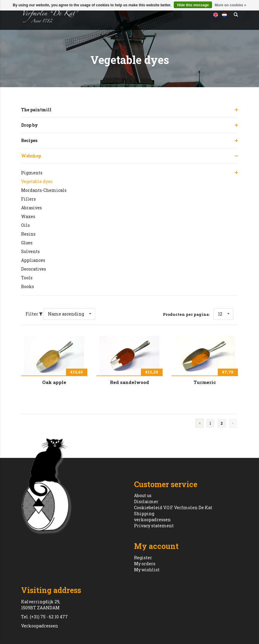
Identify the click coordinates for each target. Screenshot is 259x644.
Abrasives (31, 208)
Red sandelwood (129, 382)
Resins (28, 234)
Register (143, 558)
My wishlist (147, 570)
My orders (145, 564)
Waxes (28, 216)
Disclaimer (146, 501)
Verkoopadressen (40, 626)
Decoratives (34, 269)
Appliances (33, 260)
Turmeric (205, 382)
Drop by (30, 125)
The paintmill (36, 110)
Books (28, 286)
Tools (27, 278)
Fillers (28, 199)
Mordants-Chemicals (44, 190)
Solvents (30, 251)
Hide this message (193, 5)
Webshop (31, 156)
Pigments (32, 173)
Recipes (29, 140)
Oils (25, 225)
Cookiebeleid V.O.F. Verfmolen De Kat (173, 508)
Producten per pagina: (186, 314)
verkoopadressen (152, 520)
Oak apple (54, 382)
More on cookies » (231, 5)
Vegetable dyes (37, 181)
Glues (27, 243)
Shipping (144, 514)
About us (143, 495)
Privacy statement (154, 526)
